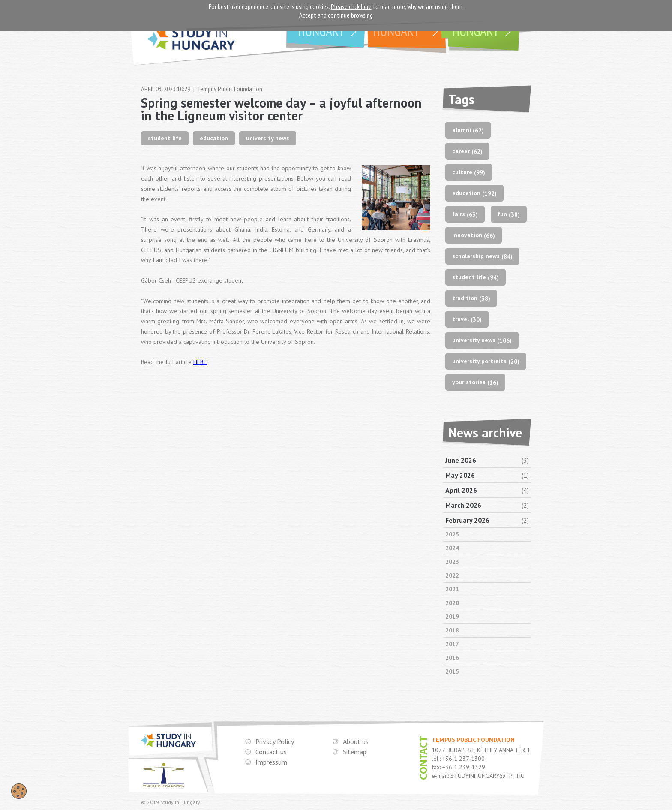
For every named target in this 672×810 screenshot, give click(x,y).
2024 (452, 548)
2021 (452, 589)
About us (356, 741)
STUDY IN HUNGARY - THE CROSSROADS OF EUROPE (191, 42)
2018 (452, 630)
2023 (452, 562)
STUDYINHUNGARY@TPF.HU (487, 776)
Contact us (271, 752)
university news (268, 138)
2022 (452, 575)
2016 (452, 658)
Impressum (271, 762)
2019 (452, 617)
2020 (452, 603)
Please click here (351, 6)
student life (165, 138)
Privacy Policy (275, 741)
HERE (200, 362)
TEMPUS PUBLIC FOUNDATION (164, 775)
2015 (452, 671)
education (214, 138)
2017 (452, 644)
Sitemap (355, 752)
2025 (452, 534)
